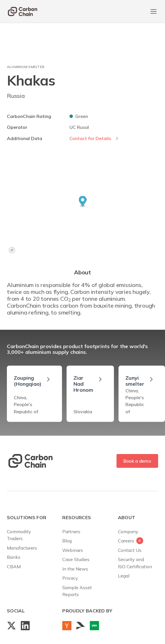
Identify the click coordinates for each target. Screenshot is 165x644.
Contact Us (130, 550)
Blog (67, 541)
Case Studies (76, 559)
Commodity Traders (19, 535)
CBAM (14, 567)
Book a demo (137, 461)
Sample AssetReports (77, 591)
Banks (14, 557)
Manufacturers (22, 548)
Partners (71, 532)
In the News (75, 569)
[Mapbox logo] (12, 250)
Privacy (70, 578)
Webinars (73, 550)
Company (128, 532)
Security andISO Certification (135, 563)
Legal (124, 576)
